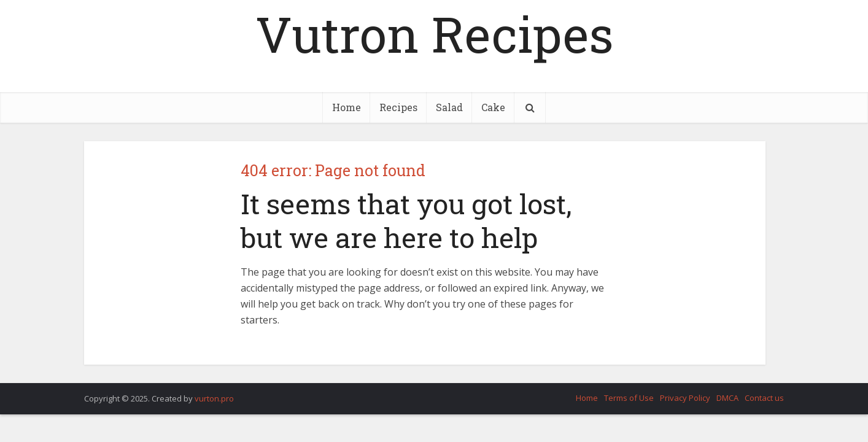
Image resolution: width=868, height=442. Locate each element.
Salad (449, 107)
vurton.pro (214, 398)
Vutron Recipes (434, 34)
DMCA (727, 398)
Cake (493, 107)
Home (347, 107)
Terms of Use (629, 398)
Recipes (398, 107)
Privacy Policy (685, 398)
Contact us (764, 398)
